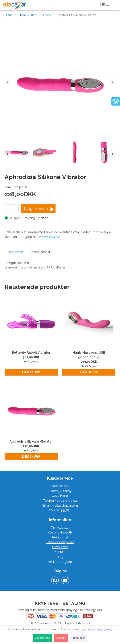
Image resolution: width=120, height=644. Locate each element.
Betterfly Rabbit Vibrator (31, 357)
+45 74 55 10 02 (66, 501)
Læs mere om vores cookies (96, 630)
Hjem (8, 15)
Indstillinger (78, 638)
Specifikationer (40, 252)
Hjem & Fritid (27, 15)
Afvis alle (61, 638)
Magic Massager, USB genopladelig (89, 360)
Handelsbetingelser (60, 542)
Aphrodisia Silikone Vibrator (31, 446)
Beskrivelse (16, 252)
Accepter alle (43, 638)
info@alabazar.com (64, 506)
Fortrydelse (60, 547)
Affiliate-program (60, 562)
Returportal (60, 537)
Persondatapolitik (60, 532)
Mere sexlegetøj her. (49, 237)
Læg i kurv (31, 372)
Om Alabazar (60, 527)
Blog (60, 557)
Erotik (47, 15)
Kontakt (60, 552)
